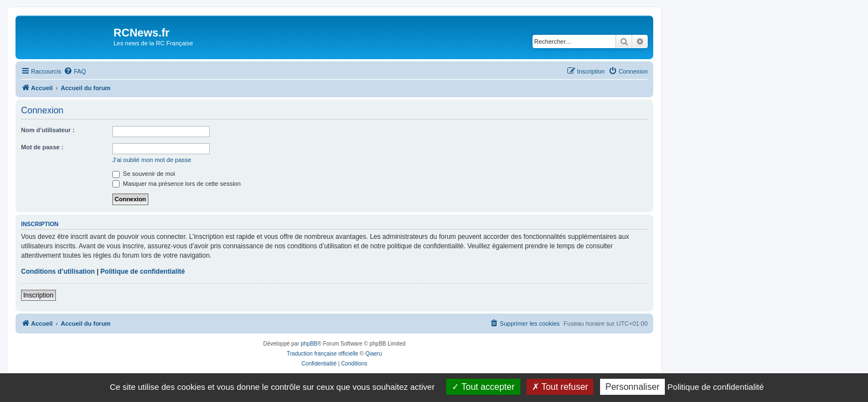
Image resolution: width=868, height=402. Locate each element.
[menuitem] (75, 71)
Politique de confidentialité (143, 272)
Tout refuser (560, 387)
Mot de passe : (42, 147)
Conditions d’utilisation (58, 272)
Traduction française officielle (322, 354)
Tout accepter (483, 387)
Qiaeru (374, 354)
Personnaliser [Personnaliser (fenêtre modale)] (633, 387)
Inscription (38, 295)
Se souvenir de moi (144, 174)
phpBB (309, 344)
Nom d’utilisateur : (48, 130)
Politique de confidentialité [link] (716, 387)
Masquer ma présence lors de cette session (177, 184)
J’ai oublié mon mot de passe (152, 160)
